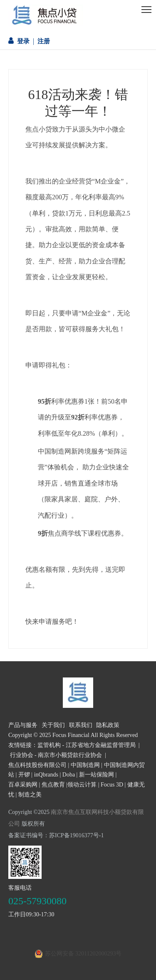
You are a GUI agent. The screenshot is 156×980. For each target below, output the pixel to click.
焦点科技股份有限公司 (37, 765)
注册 (44, 41)
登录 (23, 41)
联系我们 (81, 725)
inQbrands (46, 775)
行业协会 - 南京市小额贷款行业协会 (56, 755)
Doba (69, 775)
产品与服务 (23, 725)
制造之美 (30, 795)
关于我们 (53, 725)
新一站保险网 (97, 775)
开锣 (24, 775)
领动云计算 (82, 785)
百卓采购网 (23, 785)
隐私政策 (108, 725)
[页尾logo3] (78, 693)
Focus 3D (112, 785)
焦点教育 (53, 785)
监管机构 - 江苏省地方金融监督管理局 (87, 745)
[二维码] (25, 862)
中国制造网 (85, 765)
